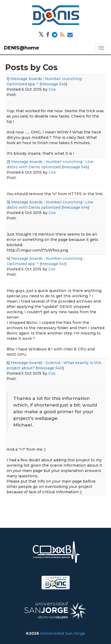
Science (53, 363)
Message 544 (76, 207)
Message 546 (54, 84)
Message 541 (53, 264)
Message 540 (50, 368)
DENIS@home (22, 48)
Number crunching (63, 79)
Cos (52, 89)
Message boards (26, 79)
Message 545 (75, 167)
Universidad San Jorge (63, 633)
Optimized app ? (23, 84)
